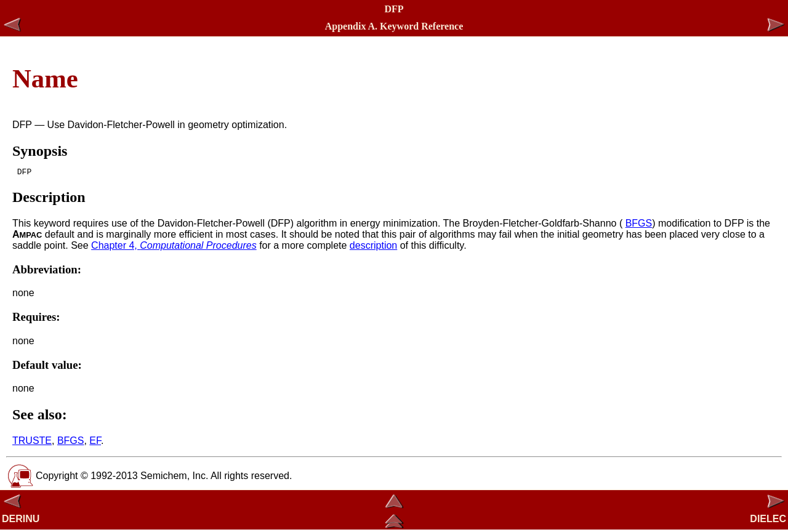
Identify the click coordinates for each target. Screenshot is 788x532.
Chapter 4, (174, 247)
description (373, 247)
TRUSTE (32, 442)
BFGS (639, 225)
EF (95, 442)
